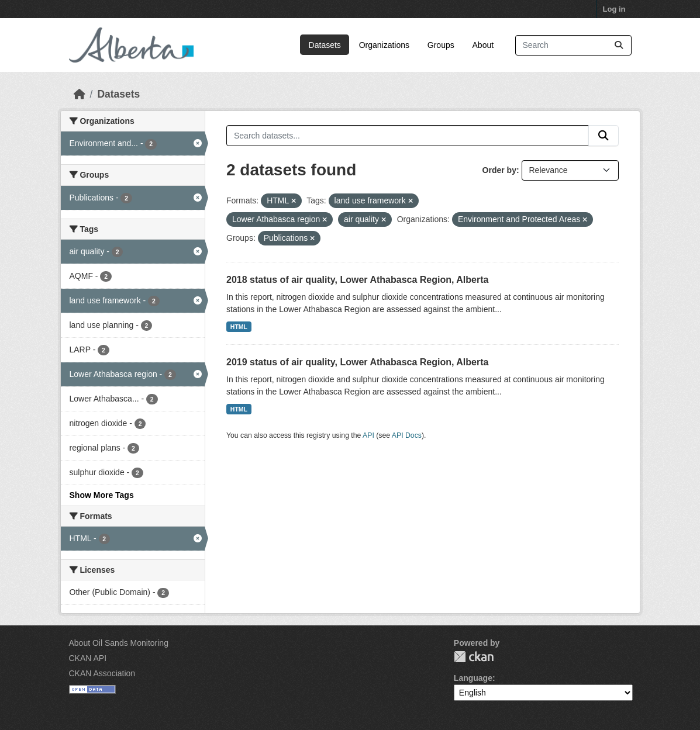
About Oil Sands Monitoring (119, 643)
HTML (239, 327)
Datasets (325, 45)
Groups (441, 45)
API (368, 435)
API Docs (407, 435)
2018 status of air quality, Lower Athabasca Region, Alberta (357, 280)
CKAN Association (102, 673)
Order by (499, 170)
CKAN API (88, 658)
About (483, 45)
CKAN (474, 657)
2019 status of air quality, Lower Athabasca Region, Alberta (357, 362)
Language (473, 678)
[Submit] (619, 45)
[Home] (80, 94)
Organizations (384, 45)
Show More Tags (102, 495)
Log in (614, 9)
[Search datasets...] (573, 45)
